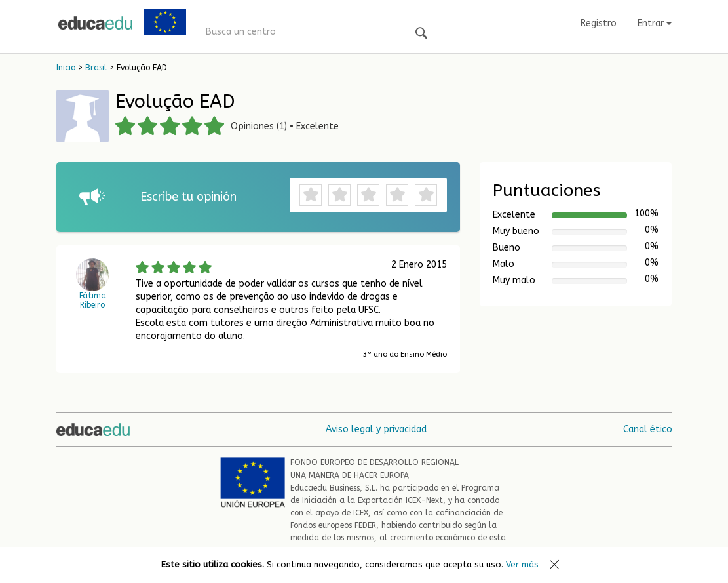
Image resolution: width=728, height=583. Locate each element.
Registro (599, 23)
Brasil (96, 68)
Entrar (655, 23)
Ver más (522, 564)
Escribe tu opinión (188, 197)
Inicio (66, 68)
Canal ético (648, 429)
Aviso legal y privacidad (376, 429)
